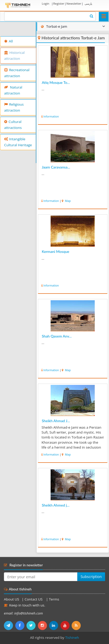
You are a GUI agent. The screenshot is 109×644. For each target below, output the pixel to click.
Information (51, 116)
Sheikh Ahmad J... (56, 421)
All (8, 41)
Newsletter (74, 3)
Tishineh (72, 638)
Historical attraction (14, 56)
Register (59, 3)
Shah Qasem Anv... (57, 336)
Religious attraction (14, 107)
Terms (54, 599)
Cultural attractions (13, 125)
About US (12, 599)
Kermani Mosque (56, 251)
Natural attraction (13, 90)
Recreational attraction (17, 73)
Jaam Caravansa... (56, 167)
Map (67, 201)
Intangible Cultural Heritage (18, 142)
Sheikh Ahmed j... (56, 505)
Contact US (34, 599)
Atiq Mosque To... (56, 82)
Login (46, 3)
